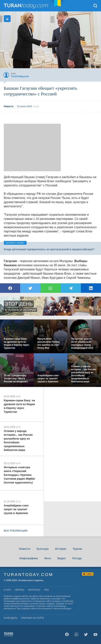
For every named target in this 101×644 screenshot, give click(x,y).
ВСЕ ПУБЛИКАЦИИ (16, 531)
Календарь (11, 618)
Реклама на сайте (33, 618)
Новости (25, 549)
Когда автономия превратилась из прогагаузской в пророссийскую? (49, 249)
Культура (43, 549)
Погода (77, 558)
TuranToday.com (26, 6)
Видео (62, 558)
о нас (7, 590)
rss (46, 590)
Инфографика (29, 558)
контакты (34, 590)
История (61, 549)
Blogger (68, 608)
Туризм (77, 549)
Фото (48, 558)
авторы (20, 590)
